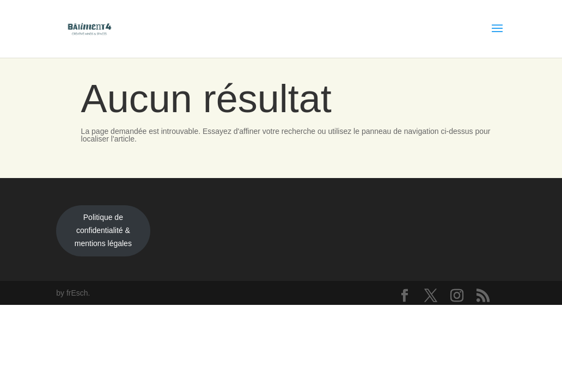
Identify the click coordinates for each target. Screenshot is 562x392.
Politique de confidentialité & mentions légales (103, 230)
